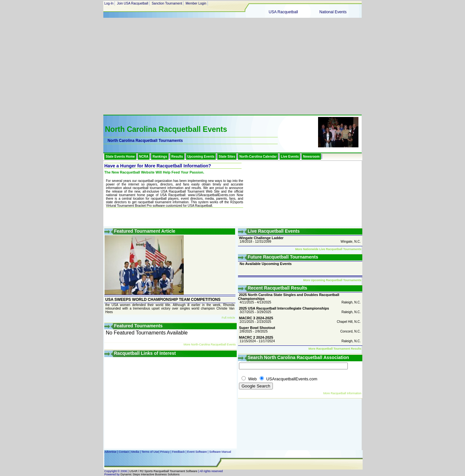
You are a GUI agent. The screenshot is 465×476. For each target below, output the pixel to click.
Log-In (109, 3)
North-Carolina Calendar (258, 157)
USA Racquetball (283, 12)
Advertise (110, 452)
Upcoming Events (201, 157)
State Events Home (120, 157)
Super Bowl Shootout (257, 328)
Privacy (165, 452)
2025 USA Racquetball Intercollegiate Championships (284, 308)
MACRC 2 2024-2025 (256, 337)
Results (177, 157)
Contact (124, 452)
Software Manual (220, 452)
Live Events (290, 157)
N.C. (357, 242)
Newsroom (311, 157)
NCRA (144, 157)
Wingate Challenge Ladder (261, 238)
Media (135, 452)
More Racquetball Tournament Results (335, 349)
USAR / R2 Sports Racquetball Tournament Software (163, 471)
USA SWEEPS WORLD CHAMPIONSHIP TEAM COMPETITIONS (163, 300)
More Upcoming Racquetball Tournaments (332, 280)
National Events (333, 12)
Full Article (228, 318)
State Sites (227, 157)
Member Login (196, 3)
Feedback (179, 452)
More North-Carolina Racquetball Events (210, 344)
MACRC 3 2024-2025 (256, 318)
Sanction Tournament (167, 3)
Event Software (197, 452)
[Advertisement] (232, 66)
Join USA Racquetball (133, 3)
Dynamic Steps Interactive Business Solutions (150, 474)
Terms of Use (150, 452)
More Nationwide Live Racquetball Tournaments (328, 249)
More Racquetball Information (342, 393)
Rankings (160, 157)
